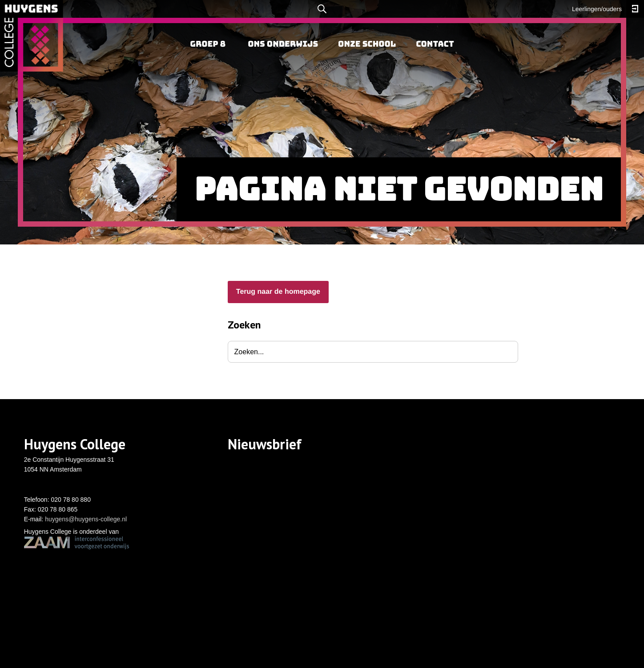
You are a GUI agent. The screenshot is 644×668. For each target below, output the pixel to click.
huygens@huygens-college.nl (86, 519)
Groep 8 (208, 44)
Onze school (367, 44)
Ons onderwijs (283, 44)
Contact (435, 44)
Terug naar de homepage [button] (278, 292)
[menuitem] (208, 44)
